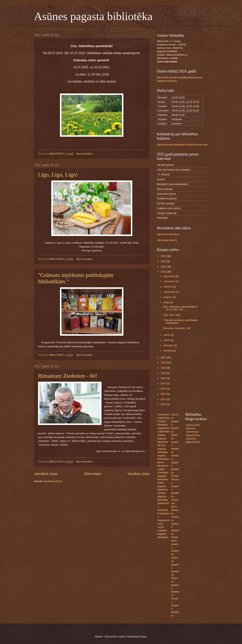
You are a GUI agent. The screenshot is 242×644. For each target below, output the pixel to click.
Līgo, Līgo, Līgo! (58, 174)
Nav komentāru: (85, 154)
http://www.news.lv (167, 240)
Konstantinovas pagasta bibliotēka (175, 486)
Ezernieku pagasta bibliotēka (163, 476)
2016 (164, 378)
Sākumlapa (92, 474)
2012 (164, 394)
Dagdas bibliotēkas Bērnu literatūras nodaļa (163, 462)
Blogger (143, 637)
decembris (169, 276)
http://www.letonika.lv (168, 234)
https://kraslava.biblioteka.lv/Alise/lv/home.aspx (182, 145)
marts (167, 340)
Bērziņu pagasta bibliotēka (163, 449)
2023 (164, 267)
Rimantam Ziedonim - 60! (68, 376)
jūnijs (167, 302)
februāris (169, 345)
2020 (164, 362)
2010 (164, 404)
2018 (164, 373)
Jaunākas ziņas (46, 474)
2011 (164, 399)
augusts (168, 297)
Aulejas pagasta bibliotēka (163, 438)
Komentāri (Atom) (53, 481)
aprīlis (167, 335)
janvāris (168, 351)
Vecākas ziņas (138, 474)
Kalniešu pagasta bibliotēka (163, 534)
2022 (164, 272)
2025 (164, 256)
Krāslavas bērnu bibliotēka (175, 507)
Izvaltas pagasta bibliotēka (163, 496)
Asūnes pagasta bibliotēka (93, 16)
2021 (164, 357)
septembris (170, 292)
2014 (164, 389)
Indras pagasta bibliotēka (163, 486)
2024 (164, 261)
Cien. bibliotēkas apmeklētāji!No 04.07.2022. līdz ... (180, 308)
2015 (164, 383)
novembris (169, 281)
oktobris (168, 287)
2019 (164, 368)
